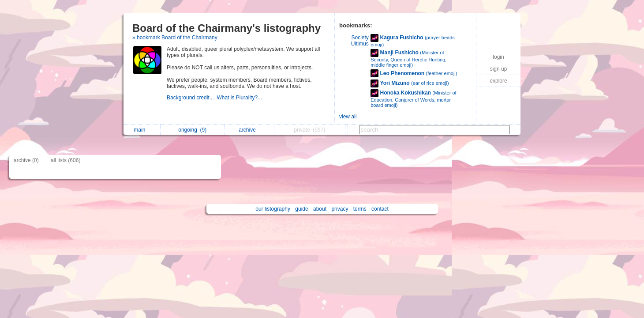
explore (498, 81)
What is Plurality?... (240, 98)
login (498, 57)
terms (360, 209)
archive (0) (26, 160)
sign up (499, 69)
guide (301, 209)
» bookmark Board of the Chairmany (175, 38)
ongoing (192, 130)
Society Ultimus (360, 41)
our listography (273, 209)
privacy (340, 209)
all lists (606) (66, 160)
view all (348, 117)
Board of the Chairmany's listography (227, 28)
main (142, 130)
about (320, 209)
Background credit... (192, 98)
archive (249, 130)
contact (380, 209)
